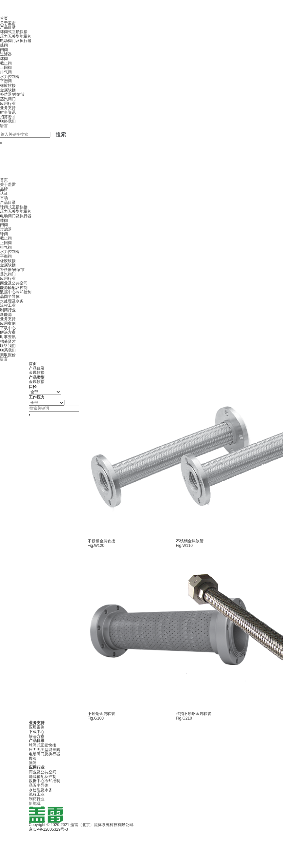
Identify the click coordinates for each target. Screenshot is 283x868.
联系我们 (8, 350)
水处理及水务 (12, 301)
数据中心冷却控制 (16, 292)
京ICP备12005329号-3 (48, 829)
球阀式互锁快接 (14, 32)
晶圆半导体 (10, 297)
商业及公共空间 (14, 283)
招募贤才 (8, 117)
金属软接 (8, 90)
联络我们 (8, 121)
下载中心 (8, 328)
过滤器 (6, 54)
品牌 (4, 189)
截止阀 (6, 63)
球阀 (4, 59)
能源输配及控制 (14, 288)
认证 (4, 193)
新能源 (6, 315)
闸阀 (4, 50)
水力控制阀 (10, 77)
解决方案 (8, 332)
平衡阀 (6, 81)
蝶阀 (4, 45)
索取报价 (8, 355)
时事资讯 (8, 112)
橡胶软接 (8, 86)
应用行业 (8, 104)
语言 (4, 126)
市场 (4, 198)
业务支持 (8, 108)
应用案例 (8, 323)
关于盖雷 (8, 23)
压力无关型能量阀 (16, 36)
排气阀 (6, 72)
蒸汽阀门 (8, 99)
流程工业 (8, 305)
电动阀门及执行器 (16, 41)
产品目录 (8, 27)
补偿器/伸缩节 (12, 94)
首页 (4, 18)
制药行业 (8, 310)
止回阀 (6, 68)
